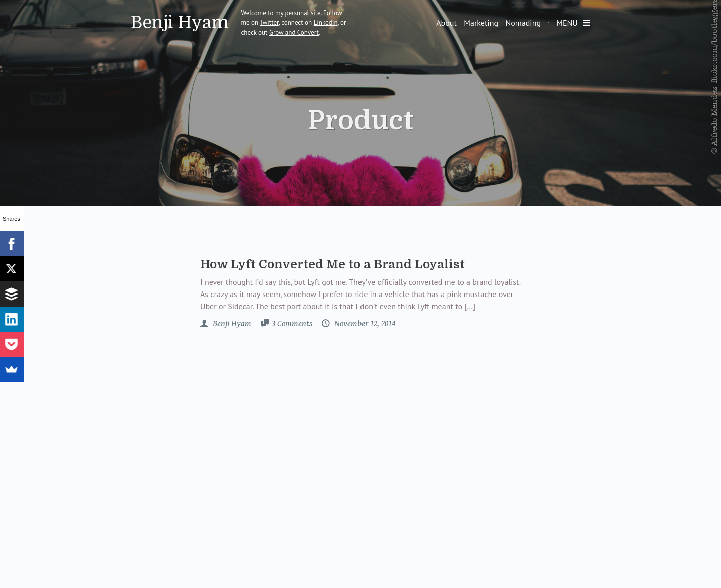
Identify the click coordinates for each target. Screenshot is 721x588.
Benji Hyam (179, 22)
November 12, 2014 (364, 324)
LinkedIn (326, 22)
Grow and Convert (294, 32)
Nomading (523, 23)
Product (361, 121)
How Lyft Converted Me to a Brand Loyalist (332, 264)
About (446, 23)
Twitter (269, 22)
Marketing (481, 23)
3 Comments (292, 324)
